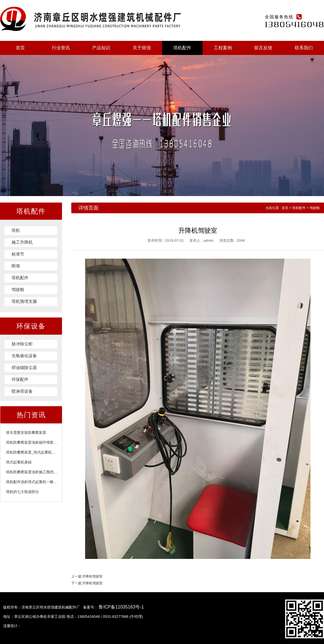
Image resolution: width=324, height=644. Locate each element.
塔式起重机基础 (19, 462)
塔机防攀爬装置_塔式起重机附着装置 (36, 452)
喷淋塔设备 (22, 391)
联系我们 (304, 48)
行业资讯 (61, 48)
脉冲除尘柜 (22, 344)
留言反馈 (263, 48)
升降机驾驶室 (92, 576)
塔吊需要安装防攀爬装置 (26, 433)
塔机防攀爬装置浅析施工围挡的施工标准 (39, 472)
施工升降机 (22, 242)
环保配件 (20, 379)
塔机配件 (182, 48)
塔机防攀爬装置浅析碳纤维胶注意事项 (37, 442)
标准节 (18, 254)
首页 (20, 48)
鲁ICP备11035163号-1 (121, 607)
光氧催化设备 (24, 356)
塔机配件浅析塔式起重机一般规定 (33, 482)
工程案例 (223, 48)
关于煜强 (142, 48)
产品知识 (101, 48)
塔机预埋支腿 (24, 301)
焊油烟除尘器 (24, 367)
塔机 (16, 230)
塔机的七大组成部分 (22, 492)
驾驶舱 (18, 289)
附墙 (16, 266)
